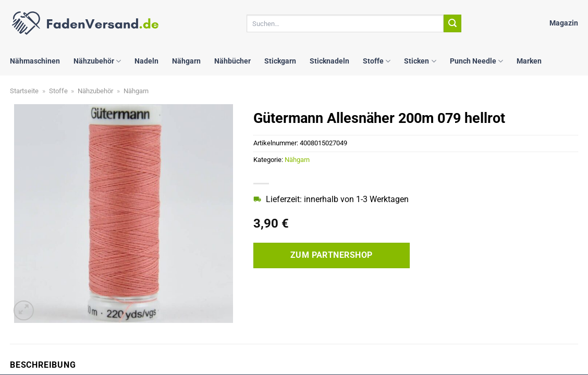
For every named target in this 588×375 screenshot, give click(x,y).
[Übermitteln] (452, 23)
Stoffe (377, 61)
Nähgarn (186, 61)
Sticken (420, 61)
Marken (529, 61)
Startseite (24, 91)
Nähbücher (232, 61)
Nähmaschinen (35, 61)
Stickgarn (280, 61)
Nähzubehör (97, 61)
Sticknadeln (329, 61)
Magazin (564, 23)
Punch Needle (476, 61)
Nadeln (146, 61)
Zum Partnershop (332, 255)
